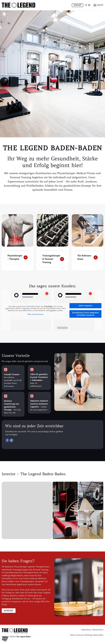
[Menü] (98, 5)
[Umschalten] (6, 254)
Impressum (86, 630)
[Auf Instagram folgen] (89, 5)
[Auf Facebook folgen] (86, 5)
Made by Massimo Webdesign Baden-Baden (87, 635)
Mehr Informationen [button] (36, 314)
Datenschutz (98, 630)
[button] (5, 639)
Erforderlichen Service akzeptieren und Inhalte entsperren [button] (85, 314)
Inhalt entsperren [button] (85, 306)
